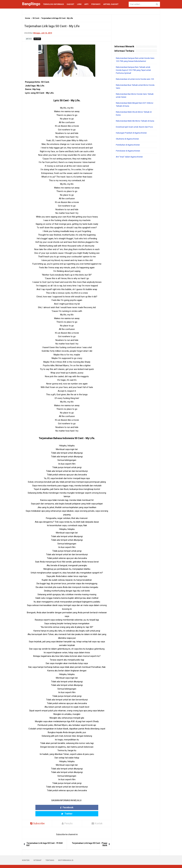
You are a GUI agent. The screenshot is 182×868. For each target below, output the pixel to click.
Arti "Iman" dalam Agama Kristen (131, 163)
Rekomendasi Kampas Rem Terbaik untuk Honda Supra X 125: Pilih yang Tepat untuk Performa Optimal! (135, 70)
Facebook (56, 807)
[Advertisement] (136, 210)
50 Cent (36, 18)
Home (28, 18)
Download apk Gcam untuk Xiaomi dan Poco (136, 133)
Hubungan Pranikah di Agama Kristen (133, 139)
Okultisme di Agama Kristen (128, 145)
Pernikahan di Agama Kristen (129, 151)
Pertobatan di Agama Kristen (129, 157)
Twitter (78, 807)
